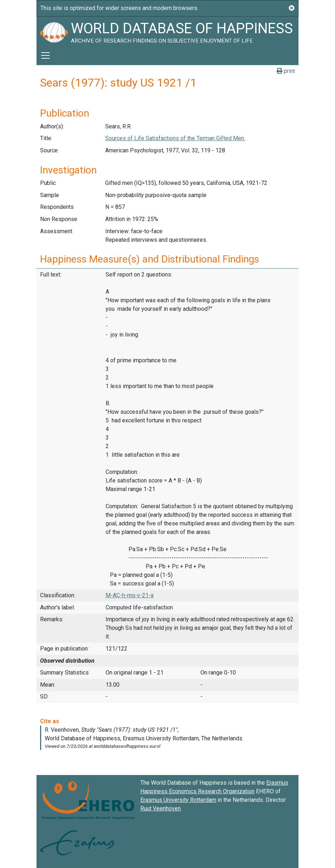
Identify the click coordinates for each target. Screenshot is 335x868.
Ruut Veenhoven (161, 808)
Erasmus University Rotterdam (178, 800)
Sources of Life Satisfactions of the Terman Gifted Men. (175, 138)
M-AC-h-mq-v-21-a (130, 595)
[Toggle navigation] (45, 55)
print (286, 71)
